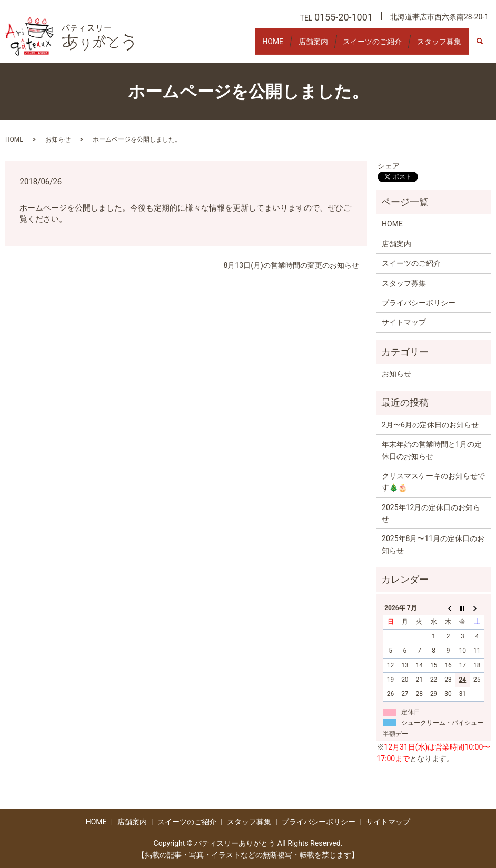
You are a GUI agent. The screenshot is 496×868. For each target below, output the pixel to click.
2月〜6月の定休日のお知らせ (430, 425)
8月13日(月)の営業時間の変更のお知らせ (291, 265)
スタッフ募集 (435, 46)
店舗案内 (295, 46)
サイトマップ (404, 322)
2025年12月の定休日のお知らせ (431, 513)
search (485, 46)
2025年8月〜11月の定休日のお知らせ (433, 544)
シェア (389, 166)
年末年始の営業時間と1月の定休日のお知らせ (432, 450)
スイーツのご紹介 (362, 46)
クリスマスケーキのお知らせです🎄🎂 (433, 482)
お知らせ (58, 139)
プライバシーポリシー (419, 303)
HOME (248, 46)
